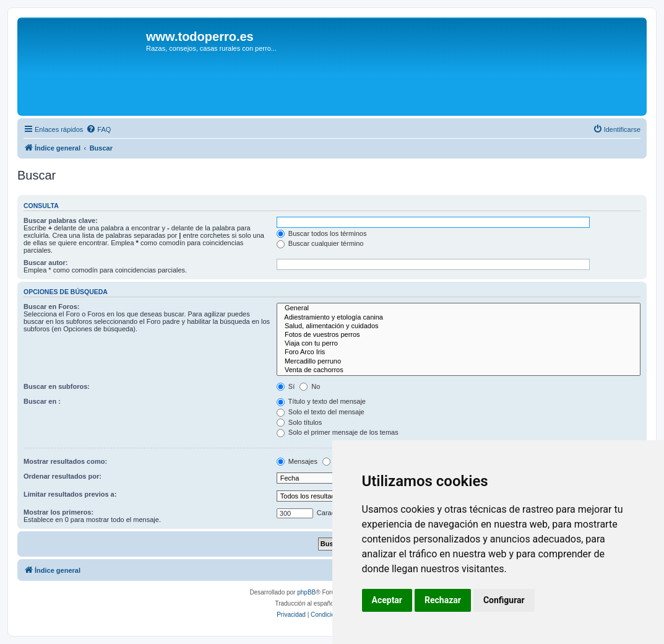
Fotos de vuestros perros (459, 335)
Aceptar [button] (387, 600)
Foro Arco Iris (459, 352)
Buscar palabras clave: (61, 220)
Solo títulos (299, 422)
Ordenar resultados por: (63, 476)
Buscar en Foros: (51, 307)
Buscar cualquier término (320, 243)
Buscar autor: (46, 263)
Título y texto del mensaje (321, 401)
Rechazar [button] (443, 600)
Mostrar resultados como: (65, 461)
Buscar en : (42, 401)
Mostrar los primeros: (58, 512)
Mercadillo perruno (459, 362)
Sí (286, 386)
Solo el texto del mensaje (321, 412)
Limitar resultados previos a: (70, 494)
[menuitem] (98, 129)
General (459, 308)
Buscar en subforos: (57, 386)
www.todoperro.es (200, 37)
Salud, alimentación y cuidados (459, 326)
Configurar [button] (504, 600)
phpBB (306, 592)
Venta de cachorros (459, 370)
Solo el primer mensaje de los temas (338, 432)
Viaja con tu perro (459, 344)
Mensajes (297, 461)
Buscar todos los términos (322, 233)
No (310, 386)
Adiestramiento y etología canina (459, 318)
